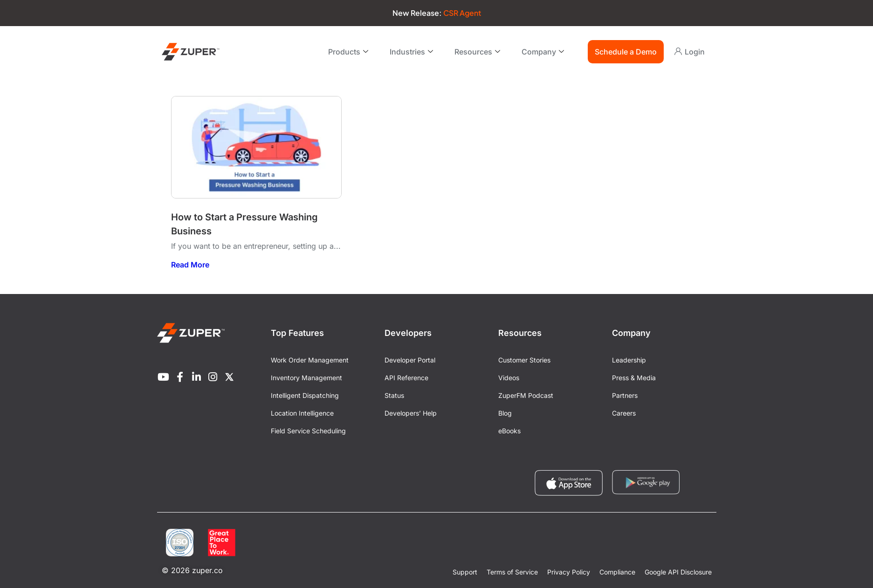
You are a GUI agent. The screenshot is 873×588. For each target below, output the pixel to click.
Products (348, 52)
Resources (477, 52)
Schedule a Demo (626, 52)
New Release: (437, 13)
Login (695, 52)
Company (543, 52)
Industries (411, 52)
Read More (190, 265)
